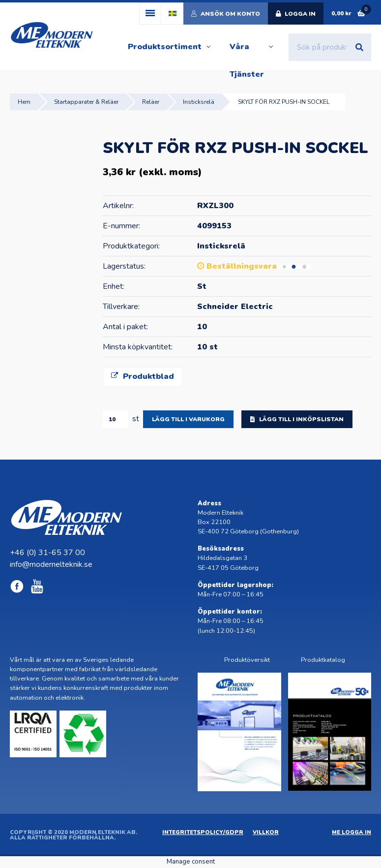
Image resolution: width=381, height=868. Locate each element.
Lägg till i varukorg (188, 419)
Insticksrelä (199, 102)
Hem (24, 102)
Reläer (151, 102)
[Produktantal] (116, 419)
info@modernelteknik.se (51, 564)
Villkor (266, 832)
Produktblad (143, 376)
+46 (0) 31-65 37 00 (47, 553)
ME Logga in (352, 832)
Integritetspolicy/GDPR (203, 832)
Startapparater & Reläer (86, 102)
